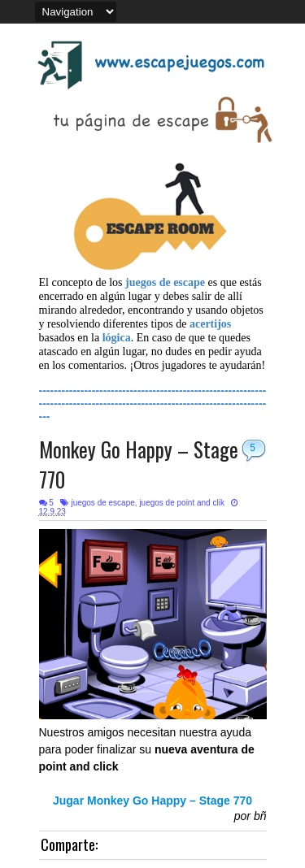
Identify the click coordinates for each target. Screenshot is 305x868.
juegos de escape (102, 503)
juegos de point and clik (182, 503)
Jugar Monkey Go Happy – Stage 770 (152, 801)
